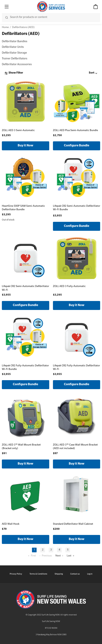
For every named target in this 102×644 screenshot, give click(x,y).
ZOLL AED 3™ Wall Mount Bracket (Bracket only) (21, 447)
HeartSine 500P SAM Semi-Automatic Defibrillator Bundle (23, 208)
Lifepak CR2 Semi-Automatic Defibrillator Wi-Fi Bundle (77, 208)
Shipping (59, 574)
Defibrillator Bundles (15, 42)
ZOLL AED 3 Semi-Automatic (18, 131)
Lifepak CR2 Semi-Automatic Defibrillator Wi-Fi (25, 288)
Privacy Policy (16, 574)
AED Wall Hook (11, 524)
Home (5, 28)
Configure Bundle (77, 146)
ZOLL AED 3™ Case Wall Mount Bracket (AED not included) (75, 447)
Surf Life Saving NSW (51, 622)
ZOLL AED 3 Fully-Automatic (69, 287)
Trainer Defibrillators (15, 59)
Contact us (75, 574)
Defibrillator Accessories (17, 65)
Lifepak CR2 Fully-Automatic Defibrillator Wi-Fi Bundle (25, 368)
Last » (70, 556)
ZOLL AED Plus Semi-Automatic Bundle (75, 131)
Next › (59, 556)
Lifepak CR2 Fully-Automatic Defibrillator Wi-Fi (76, 368)
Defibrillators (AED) (23, 28)
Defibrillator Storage (14, 53)
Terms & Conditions (38, 574)
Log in (90, 574)
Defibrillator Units (13, 47)
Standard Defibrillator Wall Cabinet (73, 524)
